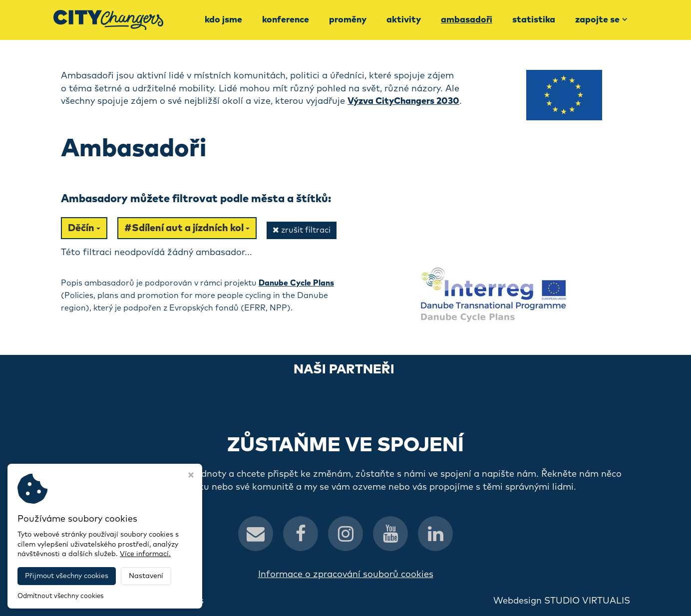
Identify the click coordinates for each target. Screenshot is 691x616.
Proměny (348, 20)
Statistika (534, 20)
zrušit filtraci (302, 230)
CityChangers (174, 601)
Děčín (84, 228)
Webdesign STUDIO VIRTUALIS (562, 601)
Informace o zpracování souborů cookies (346, 575)
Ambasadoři (467, 20)
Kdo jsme (223, 20)
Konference (286, 20)
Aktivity (404, 20)
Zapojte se (601, 20)
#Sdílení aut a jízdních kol (187, 228)
